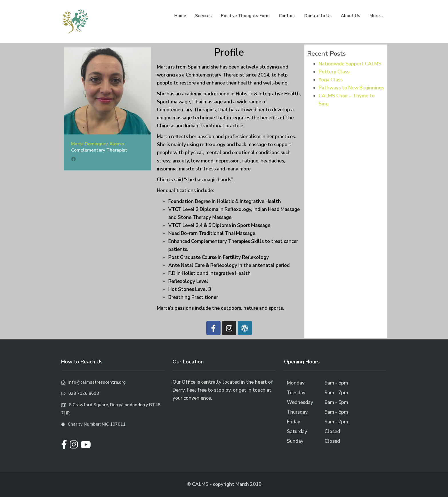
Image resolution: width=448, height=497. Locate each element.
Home (180, 16)
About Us (351, 16)
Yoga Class (331, 80)
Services (203, 16)
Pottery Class (334, 72)
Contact (287, 16)
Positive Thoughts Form (245, 16)
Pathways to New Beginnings (351, 88)
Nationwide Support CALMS (350, 64)
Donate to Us (318, 16)
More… (376, 16)
